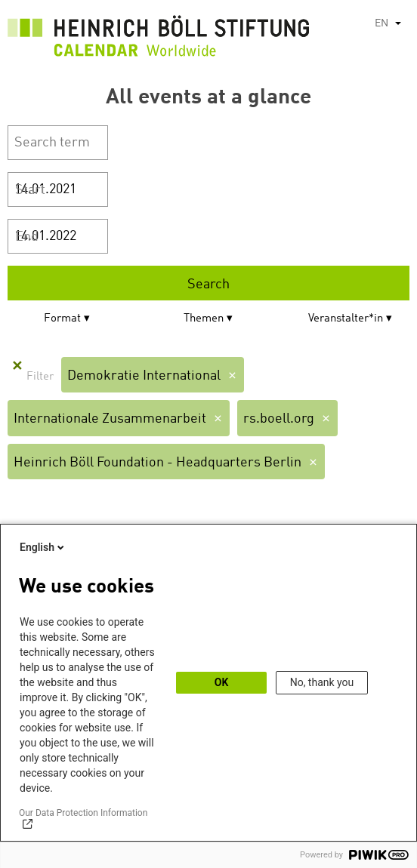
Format (62, 319)
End (27, 237)
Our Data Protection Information (83, 813)
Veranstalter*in (346, 319)
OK (222, 682)
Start (30, 190)
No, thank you (322, 682)
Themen (204, 319)
